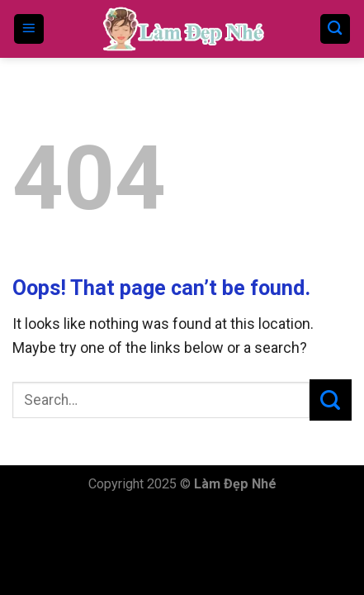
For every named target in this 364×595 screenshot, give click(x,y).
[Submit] (331, 400)
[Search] (336, 29)
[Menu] (29, 29)
